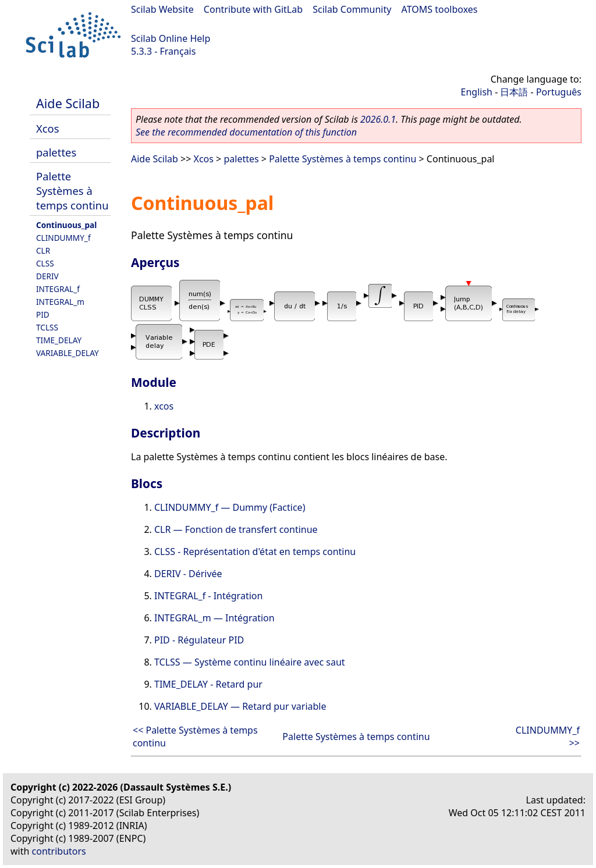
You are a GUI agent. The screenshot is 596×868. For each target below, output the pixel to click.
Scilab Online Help (171, 38)
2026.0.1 (378, 119)
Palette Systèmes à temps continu (72, 191)
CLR (43, 250)
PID (43, 314)
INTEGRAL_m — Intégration (214, 618)
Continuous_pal (66, 225)
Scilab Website (162, 9)
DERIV (47, 276)
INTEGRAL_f (58, 289)
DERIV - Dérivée (188, 574)
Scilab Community (352, 9)
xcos (164, 406)
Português (559, 92)
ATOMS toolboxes (440, 9)
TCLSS (47, 327)
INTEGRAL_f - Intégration (208, 596)
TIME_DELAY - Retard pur (208, 684)
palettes (56, 152)
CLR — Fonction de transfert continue (236, 529)
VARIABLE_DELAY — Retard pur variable (240, 706)
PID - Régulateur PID (199, 640)
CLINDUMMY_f (63, 238)
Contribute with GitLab (253, 9)
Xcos (48, 128)
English (477, 92)
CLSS (45, 263)
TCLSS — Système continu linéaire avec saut (250, 662)
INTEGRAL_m (60, 302)
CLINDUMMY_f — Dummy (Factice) (230, 507)
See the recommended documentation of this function (246, 132)
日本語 (514, 92)
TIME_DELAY (59, 340)
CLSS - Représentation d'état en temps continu (255, 552)
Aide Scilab (68, 103)
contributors (59, 851)
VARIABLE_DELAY (68, 353)
